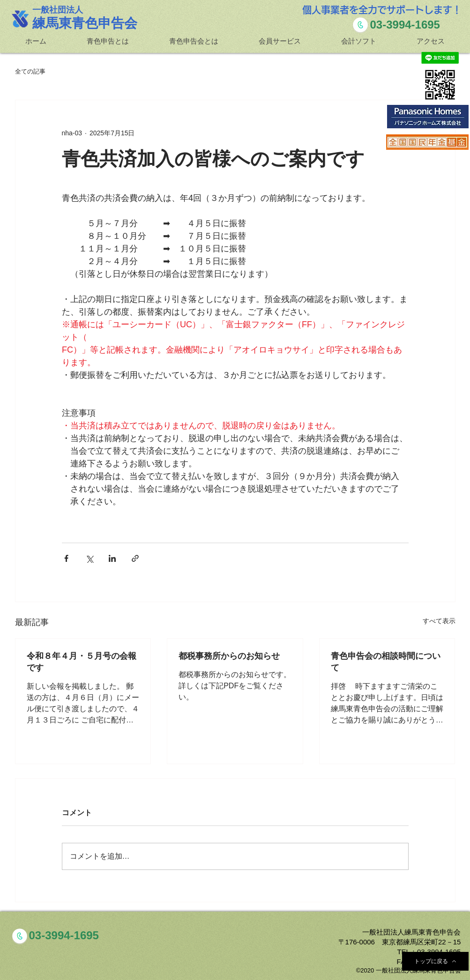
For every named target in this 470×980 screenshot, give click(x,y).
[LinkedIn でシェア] (112, 558)
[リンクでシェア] (135, 558)
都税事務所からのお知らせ (229, 656)
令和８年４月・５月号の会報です (82, 661)
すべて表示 (439, 621)
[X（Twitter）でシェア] (89, 558)
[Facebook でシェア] (66, 558)
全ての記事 (30, 71)
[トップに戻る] (435, 961)
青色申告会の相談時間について (386, 661)
